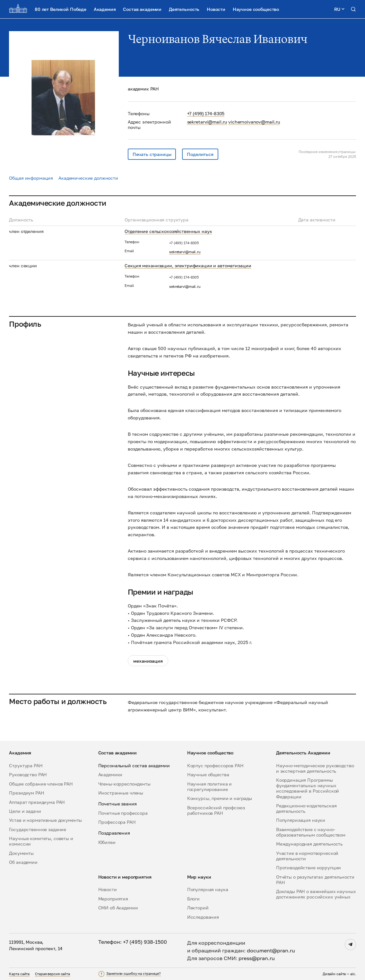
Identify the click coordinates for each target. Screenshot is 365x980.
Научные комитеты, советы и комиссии (41, 841)
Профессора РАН (117, 822)
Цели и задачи (25, 811)
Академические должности (88, 178)
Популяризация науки (301, 820)
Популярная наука (208, 889)
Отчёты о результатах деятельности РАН (315, 880)
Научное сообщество (256, 9)
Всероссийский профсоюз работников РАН (216, 810)
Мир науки (199, 877)
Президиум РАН (26, 793)
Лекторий (198, 908)
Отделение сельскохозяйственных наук (168, 231)
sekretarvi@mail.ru (207, 122)
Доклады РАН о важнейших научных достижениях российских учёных (316, 894)
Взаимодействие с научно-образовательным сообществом (311, 832)
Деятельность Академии (303, 753)
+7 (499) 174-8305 (206, 113)
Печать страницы (152, 154)
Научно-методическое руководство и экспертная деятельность (315, 768)
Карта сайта (19, 974)
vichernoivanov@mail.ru (254, 122)
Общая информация (31, 178)
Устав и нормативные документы (45, 820)
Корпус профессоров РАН (215, 765)
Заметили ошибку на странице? (134, 974)
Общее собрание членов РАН (41, 784)
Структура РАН (26, 765)
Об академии (23, 862)
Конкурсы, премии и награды (220, 798)
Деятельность (184, 9)
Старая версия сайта (52, 974)
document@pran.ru (271, 950)
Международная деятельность (309, 844)
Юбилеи (107, 842)
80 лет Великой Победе (61, 9)
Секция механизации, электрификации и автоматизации (188, 266)
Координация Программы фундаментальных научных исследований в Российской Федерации (308, 788)
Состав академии (142, 9)
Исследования (203, 917)
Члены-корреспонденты (124, 784)
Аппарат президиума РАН (37, 802)
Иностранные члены (121, 793)
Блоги (193, 899)
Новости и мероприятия (125, 877)
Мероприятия (113, 899)
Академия (105, 9)
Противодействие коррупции (309, 868)
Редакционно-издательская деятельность (306, 808)
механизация (148, 661)
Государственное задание (38, 829)
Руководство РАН (28, 774)
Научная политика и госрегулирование (209, 787)
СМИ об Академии (118, 908)
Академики (110, 774)
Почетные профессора (123, 813)
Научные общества (208, 774)
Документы (21, 853)
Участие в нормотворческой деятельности (307, 856)
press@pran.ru (257, 958)
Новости (216, 9)
